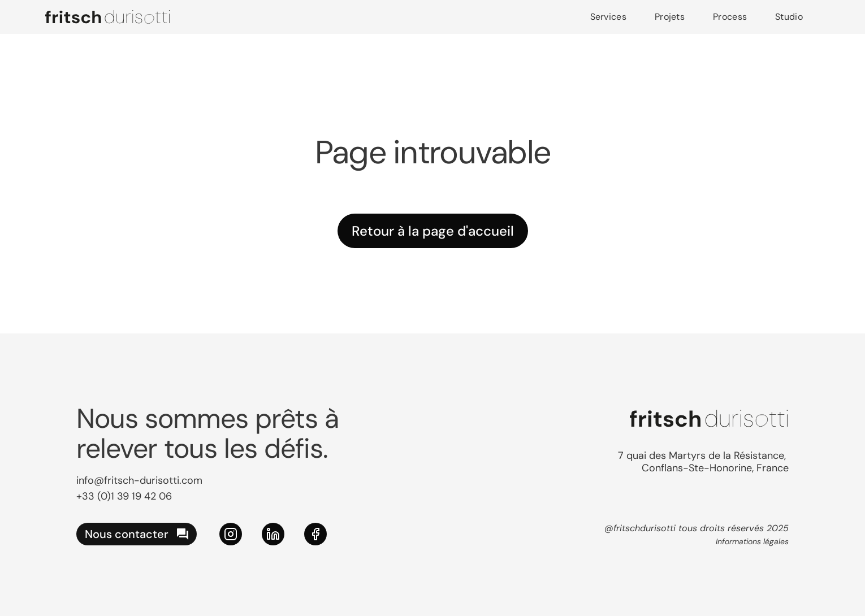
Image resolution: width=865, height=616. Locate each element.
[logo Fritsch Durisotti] (107, 17)
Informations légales (752, 541)
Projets (670, 17)
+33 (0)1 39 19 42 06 (124, 496)
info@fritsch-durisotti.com (139, 480)
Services (608, 17)
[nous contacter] (137, 534)
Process (730, 17)
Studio (789, 17)
